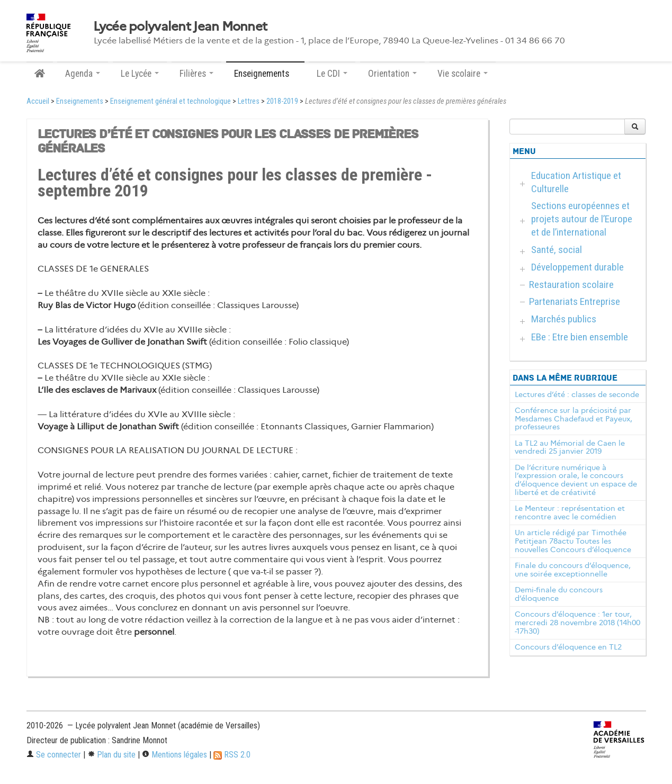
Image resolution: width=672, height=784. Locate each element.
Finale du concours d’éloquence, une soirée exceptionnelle (573, 570)
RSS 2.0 (232, 755)
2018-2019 (282, 101)
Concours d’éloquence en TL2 (568, 647)
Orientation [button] (392, 74)
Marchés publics (564, 319)
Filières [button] (196, 74)
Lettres (249, 101)
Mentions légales (174, 755)
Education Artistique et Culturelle (576, 182)
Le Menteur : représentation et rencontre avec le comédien (570, 512)
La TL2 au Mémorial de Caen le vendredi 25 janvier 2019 (570, 447)
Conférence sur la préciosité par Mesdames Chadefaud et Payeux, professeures (574, 419)
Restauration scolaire (571, 285)
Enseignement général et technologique (171, 101)
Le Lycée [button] (140, 74)
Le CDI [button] (332, 74)
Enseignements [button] (265, 74)
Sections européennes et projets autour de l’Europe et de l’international (582, 219)
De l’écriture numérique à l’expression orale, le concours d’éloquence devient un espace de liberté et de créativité (576, 480)
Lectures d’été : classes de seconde (577, 394)
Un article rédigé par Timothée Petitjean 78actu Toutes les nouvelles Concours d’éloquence (573, 541)
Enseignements (80, 101)
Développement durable (577, 267)
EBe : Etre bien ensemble (580, 337)
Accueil (38, 101)
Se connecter (54, 755)
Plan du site (111, 755)
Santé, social (557, 250)
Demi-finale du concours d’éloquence (559, 594)
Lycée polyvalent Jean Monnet (180, 26)
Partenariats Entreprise (575, 301)
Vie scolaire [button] (463, 74)
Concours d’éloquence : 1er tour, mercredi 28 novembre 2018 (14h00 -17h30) (577, 623)
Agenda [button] (83, 74)
